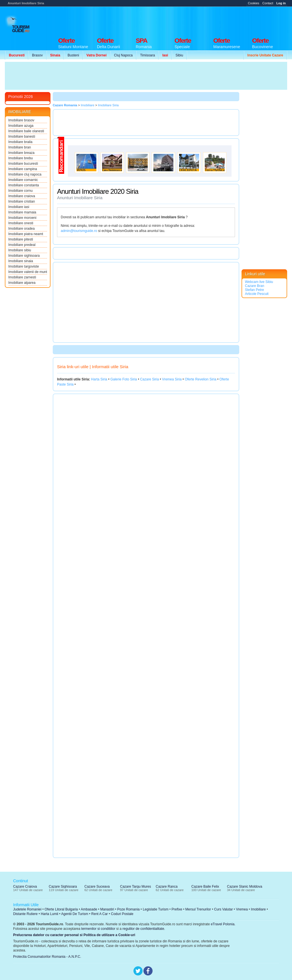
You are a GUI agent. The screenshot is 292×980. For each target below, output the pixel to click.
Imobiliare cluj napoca (25, 174)
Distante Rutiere (25, 914)
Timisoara (147, 55)
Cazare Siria (149, 379)
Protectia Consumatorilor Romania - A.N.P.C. (47, 957)
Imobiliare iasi (19, 207)
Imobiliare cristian (22, 201)
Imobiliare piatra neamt (26, 234)
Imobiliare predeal (22, 245)
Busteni (73, 55)
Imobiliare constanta (24, 185)
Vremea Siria (172, 379)
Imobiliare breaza (21, 153)
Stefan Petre (255, 290)
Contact (268, 3)
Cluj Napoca (123, 55)
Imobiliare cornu (20, 191)
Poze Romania (128, 909)
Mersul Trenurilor (198, 909)
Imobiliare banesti (22, 136)
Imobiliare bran (20, 147)
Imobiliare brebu (21, 158)
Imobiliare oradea (22, 229)
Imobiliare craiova (22, 196)
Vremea (242, 909)
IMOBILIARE (20, 112)
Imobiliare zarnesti (22, 277)
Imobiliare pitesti (21, 239)
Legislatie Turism (156, 909)
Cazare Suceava (97, 887)
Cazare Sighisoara (63, 887)
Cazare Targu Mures (136, 887)
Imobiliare (258, 909)
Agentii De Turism (75, 914)
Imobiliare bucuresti (23, 164)
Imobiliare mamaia (22, 212)
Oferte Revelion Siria (201, 379)
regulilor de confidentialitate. (144, 929)
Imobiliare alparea (22, 283)
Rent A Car (100, 914)
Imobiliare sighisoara (24, 256)
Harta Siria (99, 379)
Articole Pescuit (257, 294)
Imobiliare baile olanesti (26, 131)
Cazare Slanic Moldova (245, 887)
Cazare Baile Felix (205, 887)
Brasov (37, 55)
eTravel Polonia (223, 924)
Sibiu (179, 55)
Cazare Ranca (167, 887)
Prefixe (177, 909)
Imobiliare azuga (21, 126)
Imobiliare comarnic (23, 180)
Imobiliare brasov (21, 120)
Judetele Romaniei (27, 909)
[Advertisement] (183, 21)
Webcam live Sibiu (259, 282)
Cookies (254, 3)
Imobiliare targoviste (24, 266)
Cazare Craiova (25, 887)
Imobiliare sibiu (20, 250)
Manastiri (107, 909)
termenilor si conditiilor (98, 929)
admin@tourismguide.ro (79, 231)
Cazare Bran (255, 286)
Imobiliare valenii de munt (28, 272)
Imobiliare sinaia (21, 261)
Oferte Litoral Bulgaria (61, 909)
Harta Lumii (49, 914)
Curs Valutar (224, 909)
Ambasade (89, 909)
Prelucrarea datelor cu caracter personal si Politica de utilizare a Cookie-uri (74, 935)
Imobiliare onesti (21, 223)
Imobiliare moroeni (22, 218)
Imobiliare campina (23, 169)
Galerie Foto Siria (124, 379)
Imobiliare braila (20, 142)
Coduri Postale (122, 914)
